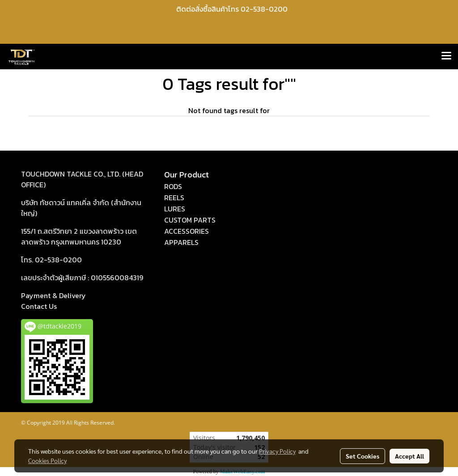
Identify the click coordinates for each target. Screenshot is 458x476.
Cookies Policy (47, 460)
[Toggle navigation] (446, 56)
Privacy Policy (277, 451)
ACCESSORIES (187, 231)
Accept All (409, 456)
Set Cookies (363, 456)
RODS (173, 186)
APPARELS (181, 242)
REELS (174, 198)
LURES (175, 209)
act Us (39, 306)
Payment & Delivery (53, 295)
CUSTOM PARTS (190, 220)
